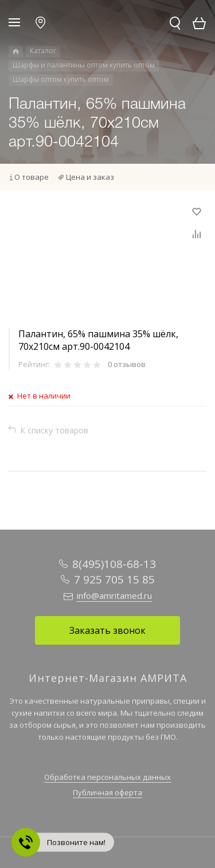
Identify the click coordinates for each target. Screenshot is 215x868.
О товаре (32, 177)
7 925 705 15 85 (114, 579)
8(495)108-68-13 (114, 564)
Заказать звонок (107, 630)
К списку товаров (54, 430)
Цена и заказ (90, 177)
